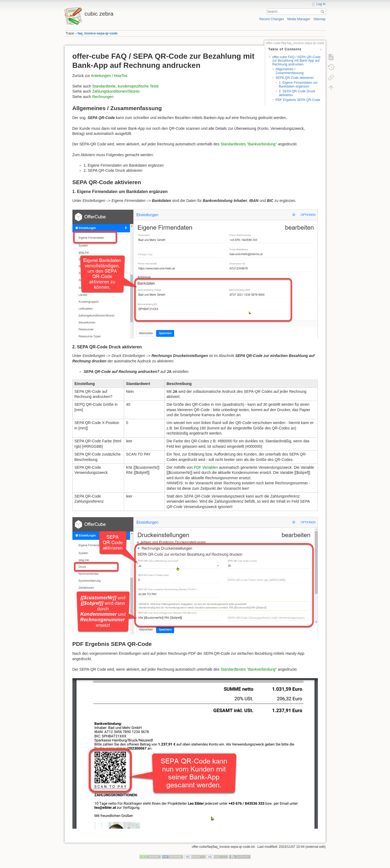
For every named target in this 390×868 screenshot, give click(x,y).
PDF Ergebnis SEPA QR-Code (298, 100)
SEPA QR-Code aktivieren (295, 78)
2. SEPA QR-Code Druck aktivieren (297, 93)
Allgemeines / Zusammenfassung (290, 71)
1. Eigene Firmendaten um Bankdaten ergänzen (298, 84)
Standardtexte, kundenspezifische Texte (125, 86)
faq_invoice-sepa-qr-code (97, 33)
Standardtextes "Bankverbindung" (249, 144)
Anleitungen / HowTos (109, 76)
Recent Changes (272, 19)
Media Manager (299, 19)
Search (323, 12)
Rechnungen (103, 97)
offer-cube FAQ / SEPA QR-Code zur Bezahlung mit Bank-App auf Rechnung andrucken (296, 61)
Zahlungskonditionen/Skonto (116, 91)
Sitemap (320, 19)
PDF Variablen (206, 467)
